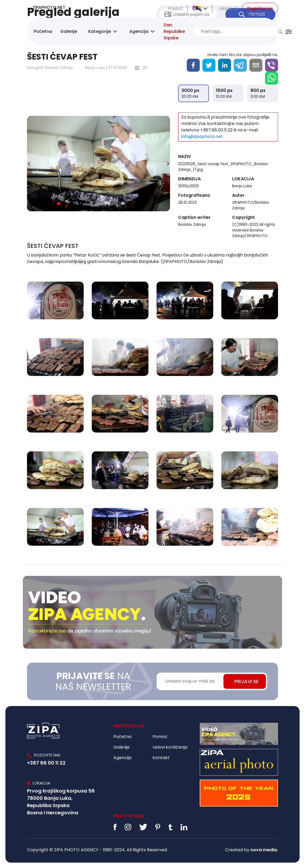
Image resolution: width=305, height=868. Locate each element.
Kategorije (100, 31)
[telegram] (240, 65)
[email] (256, 65)
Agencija (139, 31)
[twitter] (209, 65)
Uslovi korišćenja (170, 747)
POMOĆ (176, 9)
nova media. (264, 850)
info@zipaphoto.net (202, 136)
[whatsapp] (272, 78)
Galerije (69, 31)
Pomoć (160, 737)
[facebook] (193, 65)
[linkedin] (225, 65)
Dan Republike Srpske (174, 31)
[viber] (272, 65)
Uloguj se (228, 8)
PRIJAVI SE (246, 681)
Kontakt (161, 758)
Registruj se (260, 8)
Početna (43, 31)
